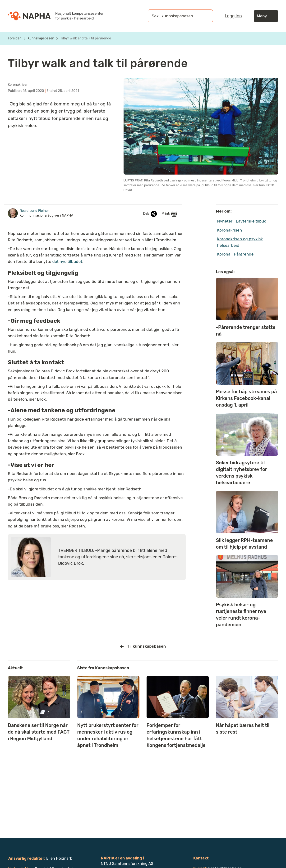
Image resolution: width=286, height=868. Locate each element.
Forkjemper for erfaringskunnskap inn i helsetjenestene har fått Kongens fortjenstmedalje (176, 735)
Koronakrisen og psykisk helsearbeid (240, 242)
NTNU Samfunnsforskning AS (127, 864)
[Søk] (205, 16)
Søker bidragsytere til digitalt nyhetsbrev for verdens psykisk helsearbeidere (242, 473)
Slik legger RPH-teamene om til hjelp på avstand (244, 544)
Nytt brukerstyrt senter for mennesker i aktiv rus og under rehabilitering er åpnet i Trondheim (108, 735)
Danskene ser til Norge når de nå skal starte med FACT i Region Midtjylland (39, 732)
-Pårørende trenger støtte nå (246, 331)
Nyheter (225, 221)
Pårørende (244, 254)
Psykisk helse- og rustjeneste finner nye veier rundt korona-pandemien (241, 615)
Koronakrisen (230, 230)
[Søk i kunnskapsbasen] (175, 16)
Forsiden (15, 38)
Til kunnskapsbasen (143, 646)
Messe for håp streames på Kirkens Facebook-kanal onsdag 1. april (247, 398)
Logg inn (233, 16)
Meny (266, 16)
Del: (150, 214)
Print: (169, 214)
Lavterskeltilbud (251, 221)
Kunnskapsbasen (41, 38)
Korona (224, 254)
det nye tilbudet (67, 261)
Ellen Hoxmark (59, 858)
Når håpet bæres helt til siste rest (243, 729)
